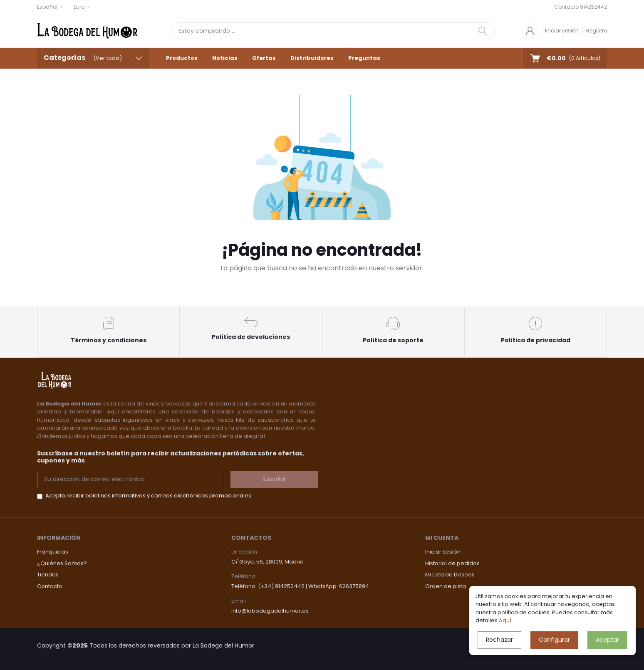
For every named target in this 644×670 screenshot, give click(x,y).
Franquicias (53, 552)
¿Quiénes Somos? (62, 563)
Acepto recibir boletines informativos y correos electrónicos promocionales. (149, 496)
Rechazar (499, 640)
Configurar (554, 640)
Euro (79, 7)
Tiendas (48, 575)
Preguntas (364, 58)
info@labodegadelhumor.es (270, 611)
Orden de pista (446, 586)
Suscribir (274, 479)
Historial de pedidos (452, 563)
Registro (597, 31)
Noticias (225, 58)
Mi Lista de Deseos (450, 575)
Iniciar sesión (562, 31)
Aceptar (607, 640)
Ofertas (264, 58)
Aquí (505, 620)
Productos (182, 58)
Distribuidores (312, 58)
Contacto (50, 586)
